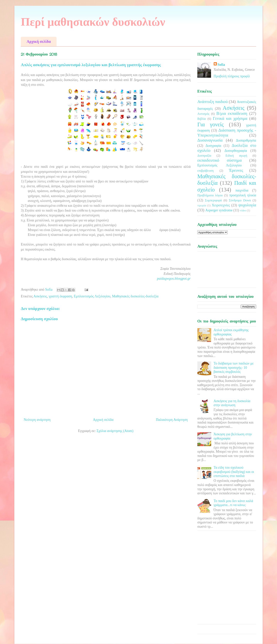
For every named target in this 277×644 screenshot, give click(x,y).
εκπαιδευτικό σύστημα (220, 160)
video (243, 210)
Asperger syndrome (219, 210)
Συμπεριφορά (213, 200)
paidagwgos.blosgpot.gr (174, 279)
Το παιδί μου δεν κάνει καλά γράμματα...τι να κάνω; (233, 503)
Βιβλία (202, 119)
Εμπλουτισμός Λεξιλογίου (92, 296)
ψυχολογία (247, 205)
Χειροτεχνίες (221, 205)
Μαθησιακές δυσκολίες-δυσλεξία (135, 296)
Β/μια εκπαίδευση (232, 113)
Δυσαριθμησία (246, 140)
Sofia (221, 65)
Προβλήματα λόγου (210, 195)
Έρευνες (236, 170)
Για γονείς (211, 124)
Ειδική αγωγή (236, 156)
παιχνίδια (242, 190)
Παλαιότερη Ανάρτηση (172, 420)
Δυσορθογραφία (236, 151)
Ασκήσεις (40, 296)
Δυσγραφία (213, 146)
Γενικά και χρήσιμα (230, 118)
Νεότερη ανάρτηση (37, 420)
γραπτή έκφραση (60, 296)
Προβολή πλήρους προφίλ (232, 76)
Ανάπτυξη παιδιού (212, 102)
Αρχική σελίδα (39, 41)
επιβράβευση (205, 171)
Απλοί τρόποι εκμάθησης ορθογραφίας (231, 332)
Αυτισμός (203, 114)
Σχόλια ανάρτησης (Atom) (115, 431)
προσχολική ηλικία (243, 195)
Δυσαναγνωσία (210, 140)
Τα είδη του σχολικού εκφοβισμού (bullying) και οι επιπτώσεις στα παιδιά (234, 472)
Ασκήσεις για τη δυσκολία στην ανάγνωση (232, 403)
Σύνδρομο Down (240, 200)
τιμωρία (202, 205)
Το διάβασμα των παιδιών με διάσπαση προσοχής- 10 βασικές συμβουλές (234, 368)
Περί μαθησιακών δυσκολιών (93, 22)
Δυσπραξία (204, 156)
